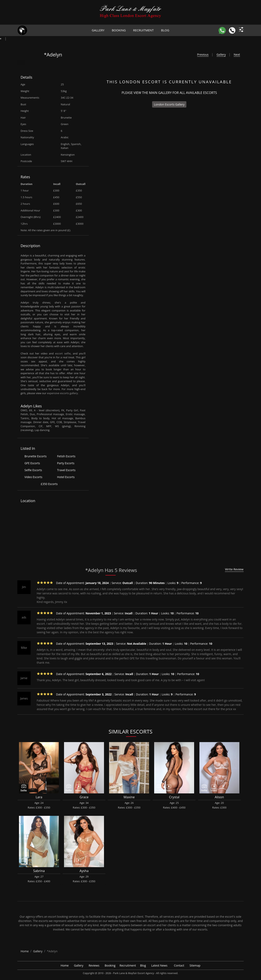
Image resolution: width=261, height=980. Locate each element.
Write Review (234, 569)
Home (65, 965)
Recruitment (143, 30)
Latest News (159, 965)
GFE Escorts (32, 463)
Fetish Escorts (66, 456)
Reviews (94, 965)
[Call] (232, 30)
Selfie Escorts (33, 470)
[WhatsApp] (222, 30)
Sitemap (195, 965)
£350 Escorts (49, 484)
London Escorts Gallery (169, 104)
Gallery (98, 30)
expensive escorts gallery (62, 393)
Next (237, 54)
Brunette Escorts (35, 456)
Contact (179, 965)
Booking (119, 30)
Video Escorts (33, 477)
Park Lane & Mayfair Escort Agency (134, 973)
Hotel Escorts (66, 477)
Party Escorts (66, 463)
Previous (203, 54)
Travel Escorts (66, 470)
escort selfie (63, 353)
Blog (165, 30)
